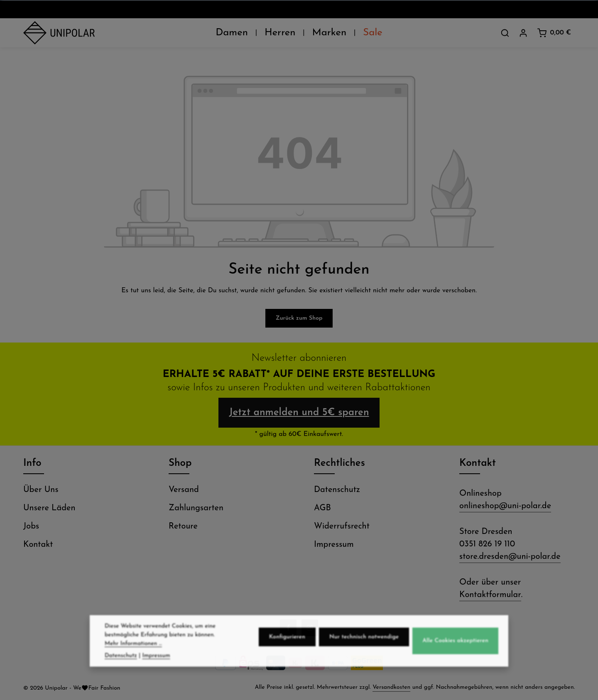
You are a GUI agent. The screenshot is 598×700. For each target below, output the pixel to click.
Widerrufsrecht (342, 526)
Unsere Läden (49, 508)
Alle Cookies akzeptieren (455, 658)
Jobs (31, 526)
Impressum (334, 545)
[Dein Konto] (523, 33)
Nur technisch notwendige (364, 654)
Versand (184, 490)
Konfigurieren (287, 654)
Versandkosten (391, 687)
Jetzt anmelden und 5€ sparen (299, 413)
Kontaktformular (490, 595)
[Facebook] (288, 628)
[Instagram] (310, 628)
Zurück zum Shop (299, 318)
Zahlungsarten (196, 508)
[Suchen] (505, 33)
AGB (322, 508)
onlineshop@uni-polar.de (505, 506)
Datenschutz (337, 490)
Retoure (183, 526)
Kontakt (38, 545)
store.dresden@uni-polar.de (510, 557)
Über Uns (41, 490)
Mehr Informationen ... (133, 661)
